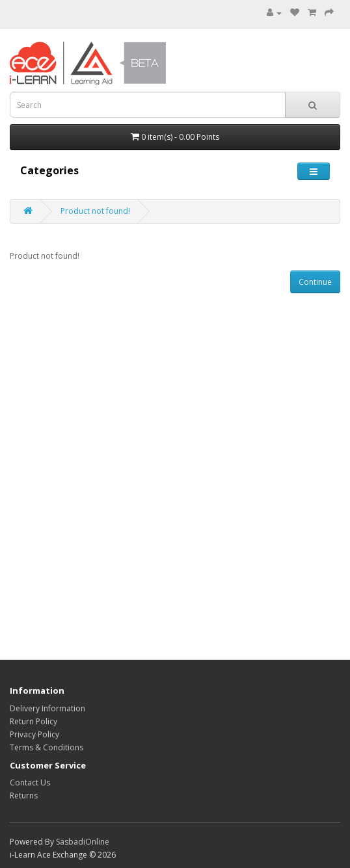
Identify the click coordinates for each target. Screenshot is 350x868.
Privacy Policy (34, 734)
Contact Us (30, 783)
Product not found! (95, 211)
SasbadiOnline (83, 842)
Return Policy (34, 721)
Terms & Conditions (47, 747)
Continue (315, 282)
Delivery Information (47, 708)
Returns (24, 796)
